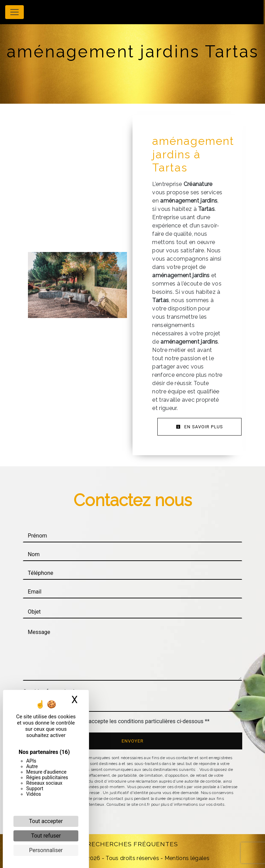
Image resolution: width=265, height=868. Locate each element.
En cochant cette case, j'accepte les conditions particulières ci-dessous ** (120, 721)
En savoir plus (199, 427)
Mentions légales (186, 858)
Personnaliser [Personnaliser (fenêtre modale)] (46, 850)
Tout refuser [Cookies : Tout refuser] (46, 836)
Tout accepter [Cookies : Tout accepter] (46, 821)
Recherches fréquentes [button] (132, 844)
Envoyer (132, 741)
